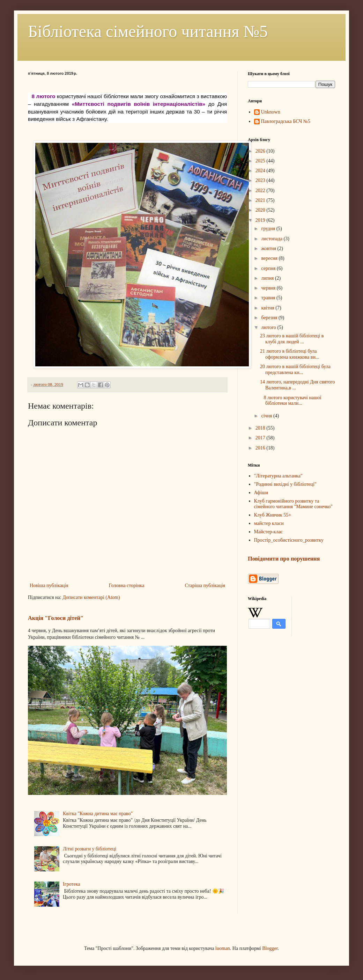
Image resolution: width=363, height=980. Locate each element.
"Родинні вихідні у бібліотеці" (285, 484)
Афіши (261, 493)
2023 (261, 180)
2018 (261, 428)
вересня (270, 258)
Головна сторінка (127, 586)
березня (270, 318)
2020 (261, 210)
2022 (261, 191)
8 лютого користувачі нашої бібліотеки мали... (291, 401)
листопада (272, 239)
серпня (269, 268)
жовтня (269, 248)
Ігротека (71, 884)
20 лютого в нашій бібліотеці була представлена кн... (295, 370)
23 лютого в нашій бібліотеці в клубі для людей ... (292, 339)
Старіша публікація (205, 586)
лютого (269, 327)
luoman (223, 948)
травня (269, 298)
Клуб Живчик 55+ (273, 515)
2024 (261, 171)
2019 (261, 220)
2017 (261, 438)
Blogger (270, 948)
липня (268, 278)
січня (267, 416)
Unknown (271, 112)
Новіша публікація (49, 586)
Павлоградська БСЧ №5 (286, 121)
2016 (261, 448)
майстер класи (269, 523)
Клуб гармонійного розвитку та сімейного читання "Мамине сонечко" (293, 504)
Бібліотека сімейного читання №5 (148, 31)
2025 (261, 161)
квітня (268, 308)
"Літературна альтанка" (278, 476)
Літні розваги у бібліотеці (90, 849)
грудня (269, 229)
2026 (261, 151)
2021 (261, 200)
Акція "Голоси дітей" (56, 618)
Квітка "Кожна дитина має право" (98, 814)
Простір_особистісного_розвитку (289, 540)
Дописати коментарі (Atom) (91, 597)
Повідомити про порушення (284, 559)
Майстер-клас (269, 532)
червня (269, 288)
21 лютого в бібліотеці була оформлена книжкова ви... (290, 354)
